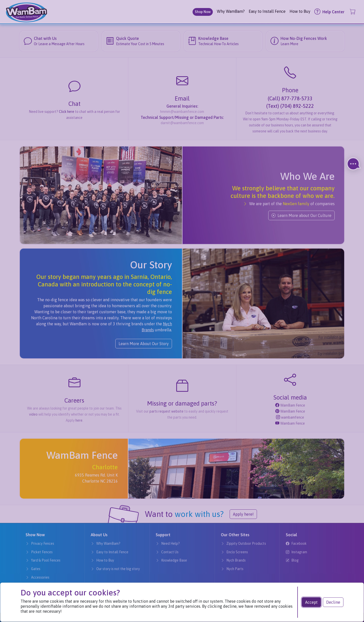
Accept (311, 602)
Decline (333, 602)
